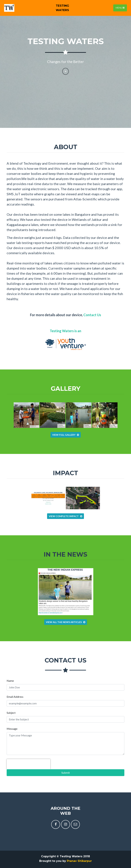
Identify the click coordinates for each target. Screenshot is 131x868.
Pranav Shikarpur (79, 861)
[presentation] (28, 764)
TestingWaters (62, 8)
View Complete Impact (65, 516)
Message (12, 729)
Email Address (15, 697)
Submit (66, 773)
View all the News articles (66, 622)
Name (10, 681)
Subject (11, 713)
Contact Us (92, 315)
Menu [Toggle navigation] (120, 8)
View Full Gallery (66, 435)
